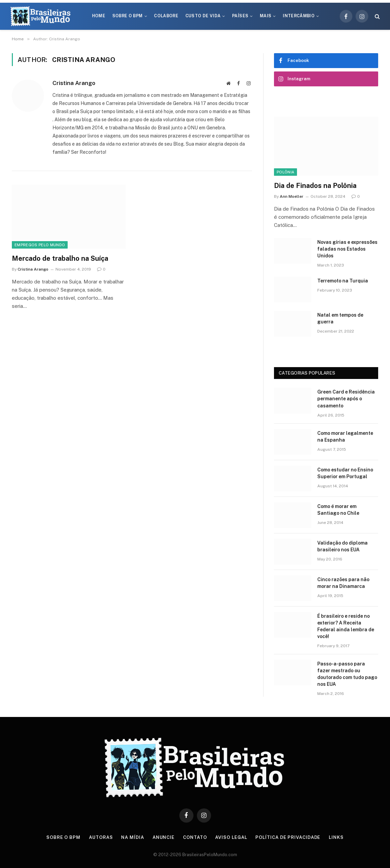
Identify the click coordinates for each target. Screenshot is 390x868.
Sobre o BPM (128, 16)
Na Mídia (132, 837)
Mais (266, 16)
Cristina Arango (74, 83)
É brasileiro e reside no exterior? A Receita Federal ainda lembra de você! (346, 626)
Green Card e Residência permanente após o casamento (346, 399)
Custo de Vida (203, 16)
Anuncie (164, 837)
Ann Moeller (292, 196)
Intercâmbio (299, 16)
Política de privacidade (288, 837)
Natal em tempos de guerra (340, 318)
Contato (195, 837)
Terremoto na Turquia (343, 281)
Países (240, 16)
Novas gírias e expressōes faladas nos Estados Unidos (347, 249)
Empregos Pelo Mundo (40, 245)
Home (99, 16)
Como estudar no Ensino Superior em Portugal (345, 473)
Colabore (166, 16)
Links (336, 837)
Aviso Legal (231, 837)
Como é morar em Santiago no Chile (338, 510)
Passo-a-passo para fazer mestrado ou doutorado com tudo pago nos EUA (347, 674)
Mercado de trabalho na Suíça (60, 258)
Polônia (285, 172)
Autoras (101, 837)
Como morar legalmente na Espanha (345, 437)
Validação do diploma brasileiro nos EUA (342, 546)
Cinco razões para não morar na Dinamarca (343, 583)
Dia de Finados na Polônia (315, 186)
